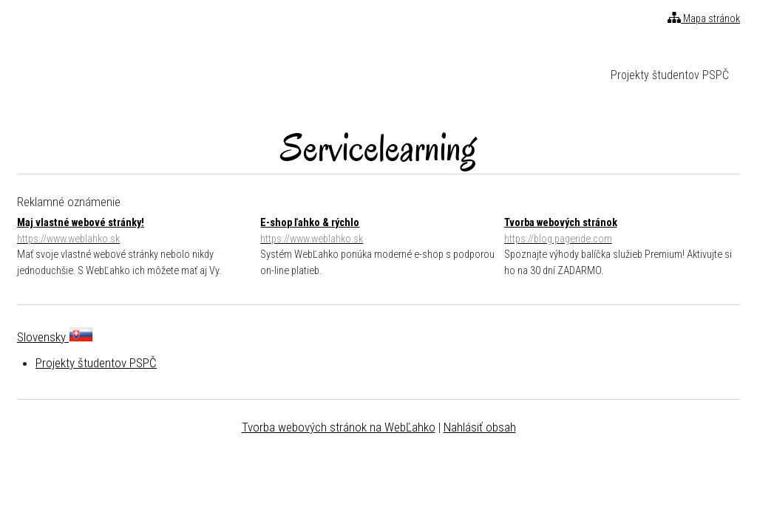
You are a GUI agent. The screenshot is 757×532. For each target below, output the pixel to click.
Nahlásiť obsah (480, 427)
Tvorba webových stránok (622, 232)
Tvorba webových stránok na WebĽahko (339, 427)
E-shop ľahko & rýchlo (378, 232)
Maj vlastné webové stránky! (135, 232)
